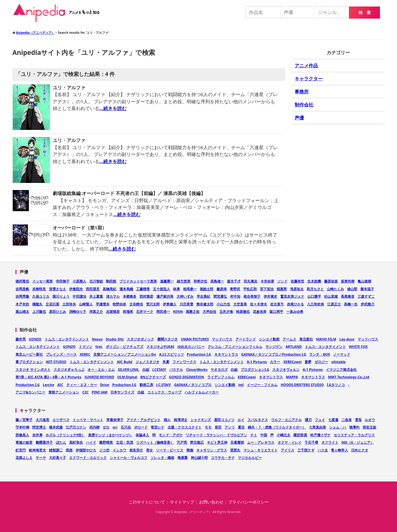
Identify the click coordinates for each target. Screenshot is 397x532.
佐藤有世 (297, 281)
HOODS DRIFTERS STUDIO (302, 385)
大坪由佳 (209, 311)
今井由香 (267, 281)
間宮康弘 (220, 296)
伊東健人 (170, 304)
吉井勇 (37, 435)
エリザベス (61, 420)
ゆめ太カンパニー (191, 346)
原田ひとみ (58, 311)
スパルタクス (258, 420)
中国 (264, 435)
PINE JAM (100, 392)
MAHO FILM (326, 339)
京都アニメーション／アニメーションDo (125, 354)
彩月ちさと (315, 289)
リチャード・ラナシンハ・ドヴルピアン (216, 435)
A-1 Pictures (257, 362)
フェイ (320, 420)
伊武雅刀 (368, 304)
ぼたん (61, 442)
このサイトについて (147, 502)
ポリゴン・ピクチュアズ (125, 346)
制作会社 (304, 104)
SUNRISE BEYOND (99, 377)
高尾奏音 (348, 296)
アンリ (230, 427)
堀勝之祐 (193, 311)
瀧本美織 (126, 289)
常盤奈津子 (115, 420)
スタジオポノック (141, 339)
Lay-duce (347, 339)
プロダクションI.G (255, 369)
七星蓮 (333, 420)
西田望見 (93, 289)
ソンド (282, 281)
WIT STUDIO (56, 362)
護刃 (308, 420)
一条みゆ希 (295, 311)
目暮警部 (237, 442)
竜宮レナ (158, 427)
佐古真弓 (277, 304)
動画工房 (146, 385)
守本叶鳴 (22, 427)
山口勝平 (314, 296)
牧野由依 (119, 304)
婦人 (167, 420)
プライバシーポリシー (248, 502)
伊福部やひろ (86, 450)
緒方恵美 (184, 281)
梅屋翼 (183, 457)
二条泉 (347, 420)
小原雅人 (79, 281)
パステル (176, 369)
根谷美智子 (252, 296)
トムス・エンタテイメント (325, 346)
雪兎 (358, 420)
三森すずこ (366, 296)
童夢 (308, 362)
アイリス (288, 450)
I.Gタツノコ (336, 385)
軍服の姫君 (24, 442)
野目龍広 (197, 442)
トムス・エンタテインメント (67, 339)
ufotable (338, 362)
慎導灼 (354, 427)
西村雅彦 (146, 296)
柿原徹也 (243, 311)
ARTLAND (294, 346)
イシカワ (119, 450)
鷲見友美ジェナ (292, 296)
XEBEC (85, 354)
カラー (275, 362)
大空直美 (240, 304)
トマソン (86, 346)
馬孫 (69, 450)
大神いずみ (185, 296)
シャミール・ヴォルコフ (129, 457)
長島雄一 (217, 281)
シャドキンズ (201, 420)
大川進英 (42, 420)
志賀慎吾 (113, 311)
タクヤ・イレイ (290, 442)
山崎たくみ (335, 289)
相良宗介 (136, 450)
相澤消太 (181, 420)
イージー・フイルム (262, 385)
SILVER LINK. (129, 369)
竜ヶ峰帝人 (339, 450)
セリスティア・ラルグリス (354, 435)
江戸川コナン (76, 427)
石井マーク (145, 311)
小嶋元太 (283, 435)
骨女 (149, 450)
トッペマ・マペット (88, 420)
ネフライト (330, 442)
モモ (208, 427)
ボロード (141, 427)
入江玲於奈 (316, 304)
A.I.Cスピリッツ (172, 354)
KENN (178, 311)
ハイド (91, 442)
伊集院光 (76, 289)
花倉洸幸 (260, 311)
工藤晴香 (143, 289)
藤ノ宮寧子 (24, 420)
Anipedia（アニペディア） (59, 13)
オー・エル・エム (101, 369)
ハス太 (323, 450)
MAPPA (292, 377)
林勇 (176, 289)
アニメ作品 (306, 65)
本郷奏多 (130, 296)
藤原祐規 (331, 281)
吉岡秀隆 (22, 296)
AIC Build (125, 362)
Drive (105, 385)
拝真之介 (96, 311)
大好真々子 (58, 457)
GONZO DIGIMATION (187, 377)
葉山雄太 (22, 311)
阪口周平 (276, 311)
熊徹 (190, 450)
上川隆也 (39, 311)
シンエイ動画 (269, 339)
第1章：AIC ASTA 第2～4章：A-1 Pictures (48, 377)
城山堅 (352, 289)
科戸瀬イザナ (320, 435)
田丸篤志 (251, 281)
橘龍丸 (37, 304)
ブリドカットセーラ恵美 (138, 281)
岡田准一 (163, 311)
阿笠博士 (39, 427)
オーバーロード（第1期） (80, 228)
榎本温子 (367, 289)
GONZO (35, 339)
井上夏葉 (96, 296)
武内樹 (94, 427)
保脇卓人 (142, 435)
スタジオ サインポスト (33, 369)
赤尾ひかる (295, 304)
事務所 (302, 91)
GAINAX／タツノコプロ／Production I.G (274, 354)
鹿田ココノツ (224, 420)
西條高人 (22, 435)
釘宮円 (21, 450)
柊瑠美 (128, 311)
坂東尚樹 (348, 281)
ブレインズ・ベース (61, 354)
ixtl (241, 385)
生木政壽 (314, 281)
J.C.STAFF (164, 385)
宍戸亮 (182, 442)
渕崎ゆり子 (78, 311)
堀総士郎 (207, 289)
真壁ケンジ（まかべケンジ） (110, 435)
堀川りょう (61, 296)
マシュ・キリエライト (261, 450)
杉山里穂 (331, 296)
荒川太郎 (153, 304)
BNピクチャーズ (153, 377)
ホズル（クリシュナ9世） (65, 435)
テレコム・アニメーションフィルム (235, 346)
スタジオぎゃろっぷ (69, 369)
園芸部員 (300, 435)
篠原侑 (222, 289)
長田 (218, 427)
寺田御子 (63, 281)
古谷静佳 (136, 304)
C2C (85, 392)
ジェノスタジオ (147, 362)
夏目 (241, 427)
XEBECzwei (292, 362)
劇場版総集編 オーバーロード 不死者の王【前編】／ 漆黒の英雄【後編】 (129, 193)
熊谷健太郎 (205, 304)
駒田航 (111, 281)
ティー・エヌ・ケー (82, 385)
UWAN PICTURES (195, 339)
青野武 (235, 289)
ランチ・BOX (320, 354)
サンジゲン (274, 346)
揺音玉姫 (369, 427)
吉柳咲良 (39, 289)
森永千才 (234, 281)
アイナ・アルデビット (144, 420)
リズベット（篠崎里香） (155, 442)
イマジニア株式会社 (341, 369)
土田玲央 (69, 304)
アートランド (246, 339)
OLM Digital (127, 377)
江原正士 (334, 304)
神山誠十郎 (199, 457)
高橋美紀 (109, 289)
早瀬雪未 (103, 304)
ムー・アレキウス (261, 442)
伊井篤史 (270, 296)
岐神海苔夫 (37, 450)
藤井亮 (21, 339)
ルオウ (370, 420)
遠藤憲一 (167, 281)
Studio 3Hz (115, 339)
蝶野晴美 (106, 442)
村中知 (235, 296)
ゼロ (106, 427)
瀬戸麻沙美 (165, 296)
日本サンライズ (122, 392)
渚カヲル (113, 296)
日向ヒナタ (360, 450)
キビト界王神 (217, 442)
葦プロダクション (29, 362)
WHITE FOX (358, 346)
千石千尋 (311, 442)
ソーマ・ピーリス (170, 450)
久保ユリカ (41, 296)
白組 (146, 369)
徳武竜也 (22, 281)
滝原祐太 (297, 289)
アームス (289, 339)
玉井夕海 (226, 311)
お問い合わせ (211, 502)
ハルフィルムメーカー (202, 392)
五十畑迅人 (161, 289)
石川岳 (126, 427)
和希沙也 (200, 281)
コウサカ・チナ (223, 457)
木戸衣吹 (22, 304)
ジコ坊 (104, 450)
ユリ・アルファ (69, 87)
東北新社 (306, 339)
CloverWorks (197, 369)
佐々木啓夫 (259, 304)
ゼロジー (321, 362)
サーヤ (41, 457)
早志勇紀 (203, 296)
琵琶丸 (235, 450)
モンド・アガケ (171, 435)
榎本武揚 (56, 427)
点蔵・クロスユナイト (185, 427)
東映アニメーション (64, 392)
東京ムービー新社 (29, 354)
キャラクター (309, 78)
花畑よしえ (24, 457)
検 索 (365, 13)
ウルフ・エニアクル (286, 420)
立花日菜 (52, 304)
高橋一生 (351, 304)
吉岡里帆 (22, 289)
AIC (60, 385)
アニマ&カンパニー (30, 392)
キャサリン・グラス (212, 450)
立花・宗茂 (125, 442)
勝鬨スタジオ (167, 339)
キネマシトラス (226, 354)
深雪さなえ (58, 289)
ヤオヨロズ (219, 369)
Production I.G (199, 354)
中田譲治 (79, 296)
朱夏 (166, 362)
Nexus (97, 339)
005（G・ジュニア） (358, 442)
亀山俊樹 (364, 281)
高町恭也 (76, 442)
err (115, 427)
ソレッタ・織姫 (162, 457)
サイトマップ (182, 502)
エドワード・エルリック (88, 457)
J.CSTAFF (159, 369)
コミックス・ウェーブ (164, 392)
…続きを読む (113, 108)
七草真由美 (317, 427)
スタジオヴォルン (286, 369)
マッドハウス (222, 339)
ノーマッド (342, 354)
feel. (99, 346)
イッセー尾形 (42, 281)
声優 (299, 117)
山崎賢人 (86, 304)
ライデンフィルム (221, 377)
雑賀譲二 (56, 450)
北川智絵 (96, 281)
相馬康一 (190, 289)
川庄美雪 (186, 304)
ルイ (241, 420)
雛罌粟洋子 (44, 442)
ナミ (254, 435)
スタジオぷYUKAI (160, 346)
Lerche (49, 385)
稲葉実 (282, 289)
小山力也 (223, 304)
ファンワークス (184, 362)
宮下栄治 (267, 289)
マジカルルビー (250, 457)
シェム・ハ (338, 427)
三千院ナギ (306, 450)
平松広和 (250, 289)
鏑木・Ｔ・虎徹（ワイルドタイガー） (277, 427)
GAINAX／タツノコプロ (193, 385)
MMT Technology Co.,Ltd (349, 377)
